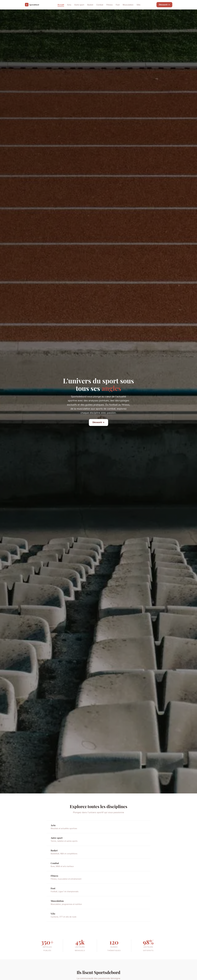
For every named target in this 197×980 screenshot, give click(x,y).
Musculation (128, 5)
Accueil (61, 5)
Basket (90, 5)
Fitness (109, 5)
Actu (69, 5)
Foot (118, 5)
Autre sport (79, 5)
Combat (100, 5)
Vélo (139, 5)
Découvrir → (164, 5)
